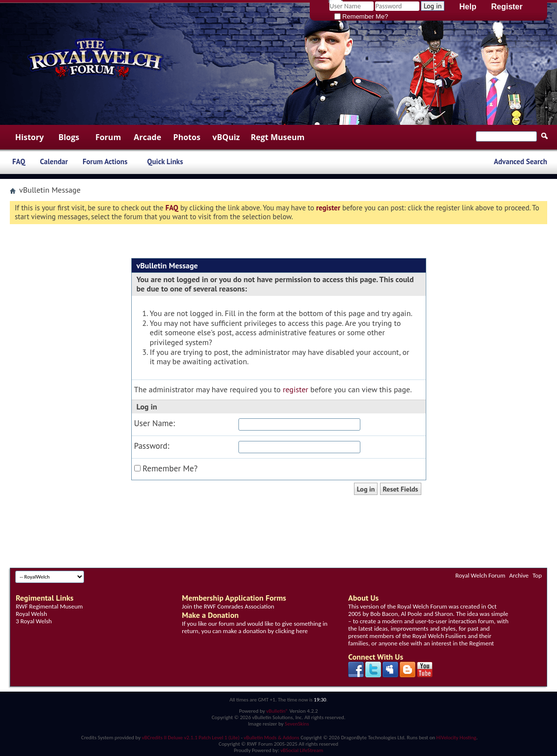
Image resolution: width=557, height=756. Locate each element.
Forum (108, 137)
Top (537, 575)
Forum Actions (105, 161)
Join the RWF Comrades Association (228, 606)
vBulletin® (277, 711)
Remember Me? (361, 16)
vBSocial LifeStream (302, 750)
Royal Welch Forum (480, 575)
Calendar (54, 161)
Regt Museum (278, 137)
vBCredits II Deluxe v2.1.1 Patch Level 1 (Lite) (191, 738)
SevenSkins (297, 724)
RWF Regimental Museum (49, 606)
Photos (187, 137)
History (29, 137)
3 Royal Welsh (34, 621)
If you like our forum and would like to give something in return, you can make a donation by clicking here (255, 627)
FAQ (19, 161)
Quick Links (165, 161)
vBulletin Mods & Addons (272, 738)
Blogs (69, 137)
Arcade (147, 137)
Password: (152, 446)
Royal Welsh (31, 614)
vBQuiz (226, 137)
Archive (519, 575)
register (295, 389)
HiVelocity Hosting (456, 738)
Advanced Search (520, 161)
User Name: (155, 423)
